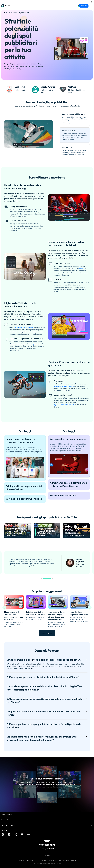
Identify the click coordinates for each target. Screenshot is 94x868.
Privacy (32, 860)
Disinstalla (73, 860)
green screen (37, 344)
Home (6, 13)
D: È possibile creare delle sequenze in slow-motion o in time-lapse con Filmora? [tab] (47, 713)
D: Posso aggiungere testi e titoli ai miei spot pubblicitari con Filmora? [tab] (47, 677)
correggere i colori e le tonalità (64, 386)
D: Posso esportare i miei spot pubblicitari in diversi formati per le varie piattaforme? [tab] (47, 726)
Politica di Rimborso (64, 860)
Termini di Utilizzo (53, 860)
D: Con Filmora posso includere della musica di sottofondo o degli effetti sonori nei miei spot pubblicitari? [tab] (47, 688)
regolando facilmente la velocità (64, 405)
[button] (41, 579)
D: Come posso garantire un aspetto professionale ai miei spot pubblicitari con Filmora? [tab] (47, 701)
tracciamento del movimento (23, 327)
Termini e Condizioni (24, 860)
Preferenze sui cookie (41, 860)
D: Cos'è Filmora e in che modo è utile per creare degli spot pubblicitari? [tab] (47, 660)
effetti (82, 269)
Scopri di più (47, 633)
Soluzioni (14, 13)
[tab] (75, 118)
